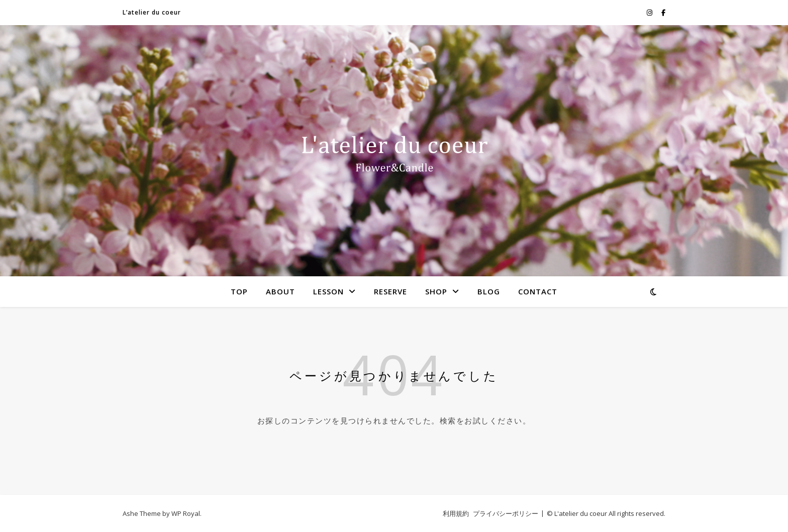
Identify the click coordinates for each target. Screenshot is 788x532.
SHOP (436, 291)
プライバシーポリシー (506, 513)
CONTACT (538, 291)
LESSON (328, 291)
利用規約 (456, 513)
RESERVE (390, 291)
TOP (239, 291)
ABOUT (280, 291)
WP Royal (186, 513)
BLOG (489, 291)
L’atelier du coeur (152, 12)
